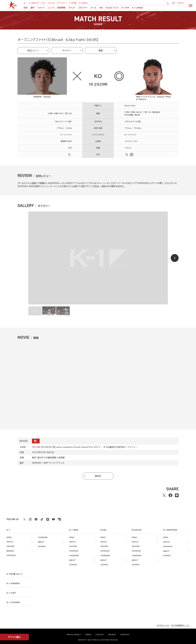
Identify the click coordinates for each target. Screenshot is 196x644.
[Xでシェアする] (164, 495)
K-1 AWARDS (83, 3)
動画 (101, 51)
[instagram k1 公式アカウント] (30, 519)
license (42, 546)
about (41, 542)
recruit (112, 635)
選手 (33, 8)
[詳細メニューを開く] (190, 6)
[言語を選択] (181, 3)
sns (101, 8)
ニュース (51, 8)
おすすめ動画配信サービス (180, 625)
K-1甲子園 (73, 3)
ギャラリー (67, 51)
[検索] (168, 3)
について (112, 8)
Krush (44, 3)
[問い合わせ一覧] (174, 3)
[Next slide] (175, 258)
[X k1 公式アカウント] (24, 519)
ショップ (41, 8)
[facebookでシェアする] (170, 495)
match (10, 542)
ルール (93, 8)
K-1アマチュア (62, 3)
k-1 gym (11, 593)
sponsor (11, 555)
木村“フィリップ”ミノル (54, 463)
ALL (25, 3)
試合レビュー (33, 51)
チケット (15, 637)
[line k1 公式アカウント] (48, 519)
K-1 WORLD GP (34, 3)
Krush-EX (51, 3)
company (125, 635)
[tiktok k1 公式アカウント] (42, 519)
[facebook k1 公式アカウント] (36, 519)
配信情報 (61, 8)
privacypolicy (74, 635)
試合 (26, 8)
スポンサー (83, 8)
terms (88, 635)
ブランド (72, 8)
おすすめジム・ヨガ (163, 625)
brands (10, 551)
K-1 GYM (125, 8)
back (98, 476)
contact (100, 635)
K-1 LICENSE (137, 8)
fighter (10, 546)
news (9, 537)
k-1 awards (13, 583)
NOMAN (36, 463)
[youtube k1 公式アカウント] (53, 519)
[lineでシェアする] (177, 495)
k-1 (14, 574)
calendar (43, 537)
